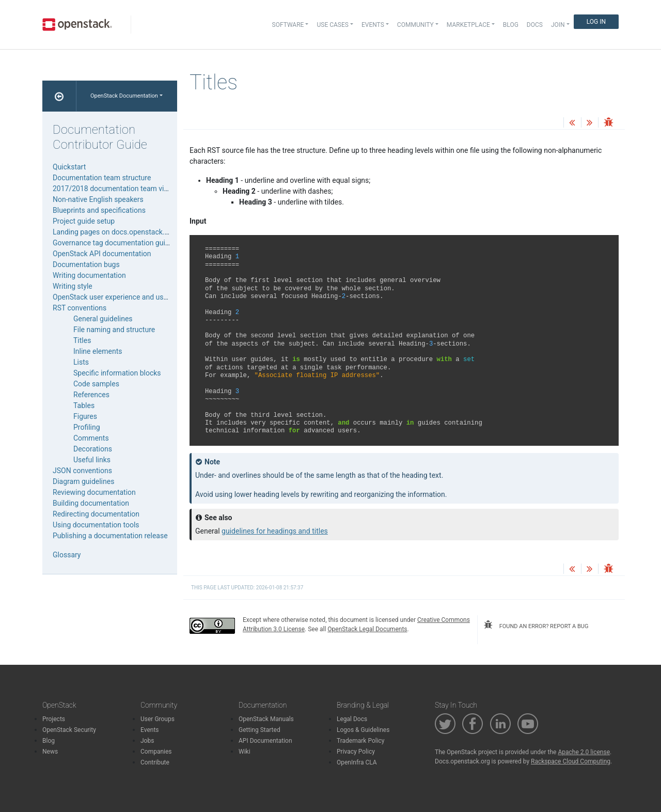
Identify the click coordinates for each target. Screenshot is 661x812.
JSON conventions (82, 471)
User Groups (158, 719)
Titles (82, 340)
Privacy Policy (356, 752)
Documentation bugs (86, 264)
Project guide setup (84, 221)
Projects (54, 719)
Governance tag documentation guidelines (120, 243)
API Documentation (265, 741)
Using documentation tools (96, 525)
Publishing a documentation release (110, 536)
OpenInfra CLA (357, 762)
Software (288, 25)
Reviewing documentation (94, 492)
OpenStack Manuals (266, 719)
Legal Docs (352, 719)
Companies (156, 752)
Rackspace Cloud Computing (571, 761)
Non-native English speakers (98, 199)
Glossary (67, 555)
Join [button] (558, 25)
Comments (91, 438)
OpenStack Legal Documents (367, 629)
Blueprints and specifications (99, 210)
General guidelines (103, 319)
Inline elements (98, 351)
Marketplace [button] (468, 25)
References (91, 395)
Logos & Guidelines (363, 730)
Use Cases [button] (332, 25)
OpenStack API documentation (102, 254)
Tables (84, 405)
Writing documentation (89, 275)
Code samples (96, 384)
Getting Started (259, 730)
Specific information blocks (117, 373)
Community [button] (415, 25)
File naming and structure (114, 330)
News (50, 752)
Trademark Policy (361, 741)
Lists (81, 362)
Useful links (92, 460)
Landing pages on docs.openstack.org (114, 232)
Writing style (73, 286)
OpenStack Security (69, 730)
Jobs (147, 741)
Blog (511, 25)
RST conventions (80, 308)
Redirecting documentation (96, 514)
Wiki (245, 752)
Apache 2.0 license (584, 752)
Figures (85, 416)
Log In (596, 22)
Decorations (93, 449)
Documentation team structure (102, 178)
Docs (535, 25)
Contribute (155, 762)
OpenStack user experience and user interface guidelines (144, 297)
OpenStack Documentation (124, 96)
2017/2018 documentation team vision (115, 189)
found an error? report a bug (536, 625)
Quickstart (69, 167)
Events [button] (373, 25)
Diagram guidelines (83, 481)
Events (150, 730)
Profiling (87, 427)
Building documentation (91, 503)
